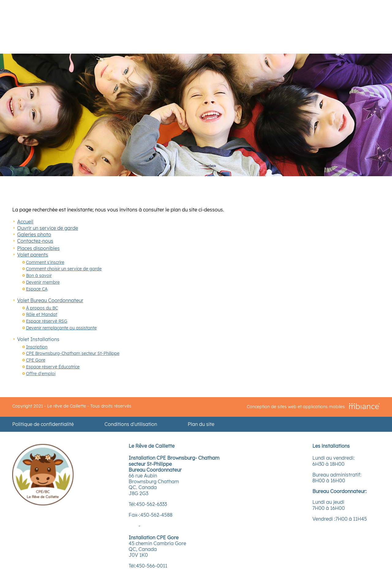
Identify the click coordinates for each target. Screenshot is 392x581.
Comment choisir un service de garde (64, 269)
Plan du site (201, 424)
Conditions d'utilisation (131, 424)
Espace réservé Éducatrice (53, 367)
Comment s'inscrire (45, 262)
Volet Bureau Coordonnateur (50, 300)
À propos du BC (42, 308)
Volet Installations (38, 339)
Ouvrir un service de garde (48, 228)
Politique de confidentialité (43, 424)
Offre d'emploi (41, 374)
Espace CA (37, 289)
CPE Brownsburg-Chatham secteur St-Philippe (73, 353)
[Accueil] (43, 503)
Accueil (25, 222)
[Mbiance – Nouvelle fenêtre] (364, 406)
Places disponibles (38, 248)
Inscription (37, 347)
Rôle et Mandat (42, 314)
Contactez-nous (35, 241)
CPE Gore (36, 360)
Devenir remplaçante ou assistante (61, 328)
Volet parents (33, 255)
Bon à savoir (39, 275)
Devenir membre (43, 282)
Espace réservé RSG (47, 321)
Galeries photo (34, 234)
